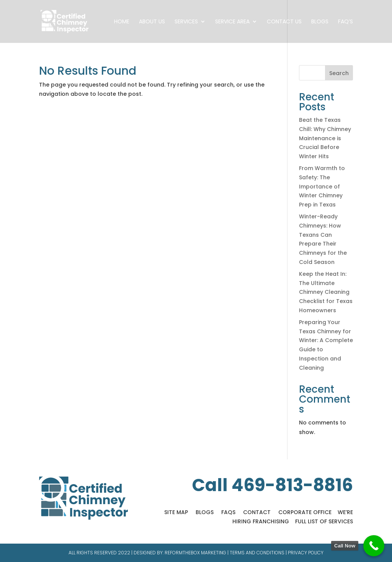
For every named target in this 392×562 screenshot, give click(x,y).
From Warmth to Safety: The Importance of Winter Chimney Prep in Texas (322, 186)
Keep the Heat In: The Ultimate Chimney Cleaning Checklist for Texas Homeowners (326, 292)
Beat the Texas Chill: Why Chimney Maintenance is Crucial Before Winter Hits (325, 138)
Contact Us (284, 22)
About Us (152, 22)
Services (186, 22)
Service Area (232, 22)
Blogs (320, 22)
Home (122, 22)
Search (339, 73)
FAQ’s (345, 22)
